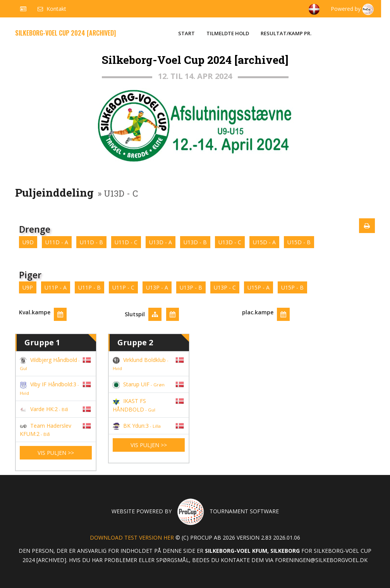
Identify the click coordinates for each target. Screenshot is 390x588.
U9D (28, 242)
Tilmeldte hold (228, 33)
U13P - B (191, 287)
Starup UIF (139, 384)
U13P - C (225, 287)
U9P (28, 287)
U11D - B (91, 242)
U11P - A (56, 287)
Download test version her (132, 537)
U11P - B (89, 287)
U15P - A (259, 287)
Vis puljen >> (56, 453)
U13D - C (230, 242)
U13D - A (161, 242)
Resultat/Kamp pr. (286, 33)
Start (186, 33)
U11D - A (57, 242)
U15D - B (299, 242)
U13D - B (195, 242)
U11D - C (126, 242)
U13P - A (157, 287)
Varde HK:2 (44, 409)
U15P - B (292, 287)
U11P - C (123, 287)
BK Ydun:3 (137, 426)
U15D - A (264, 242)
